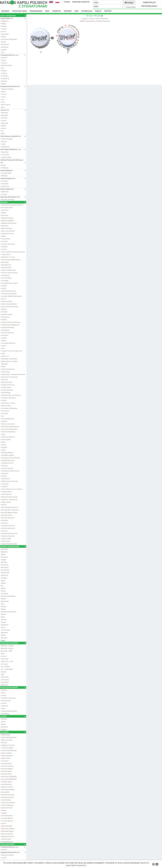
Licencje (13, 716)
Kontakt (108, 11)
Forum (67, 2)
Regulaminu (145, 863)
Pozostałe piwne (20, 11)
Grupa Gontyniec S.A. (13, 178)
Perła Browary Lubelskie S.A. (13, 136)
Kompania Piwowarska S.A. (13, 86)
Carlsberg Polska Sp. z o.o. (13, 55)
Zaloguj (129, 3)
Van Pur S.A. (13, 110)
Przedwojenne (36, 11)
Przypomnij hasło (149, 6)
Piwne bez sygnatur (81, 2)
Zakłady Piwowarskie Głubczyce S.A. (13, 161)
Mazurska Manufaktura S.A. (13, 197)
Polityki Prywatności (78, 865)
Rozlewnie (13, 732)
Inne (76, 11)
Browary (5, 11)
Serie (47, 11)
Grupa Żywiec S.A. (13, 18)
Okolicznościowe (13, 844)
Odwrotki (57, 11)
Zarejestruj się (149, 2)
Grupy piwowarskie (13, 16)
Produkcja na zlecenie (13, 643)
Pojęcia (98, 11)
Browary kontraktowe (13, 546)
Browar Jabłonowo (13, 189)
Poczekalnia (87, 11)
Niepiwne (68, 11)
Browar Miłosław (13, 170)
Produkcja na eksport (13, 687)
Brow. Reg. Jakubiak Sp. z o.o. (13, 149)
